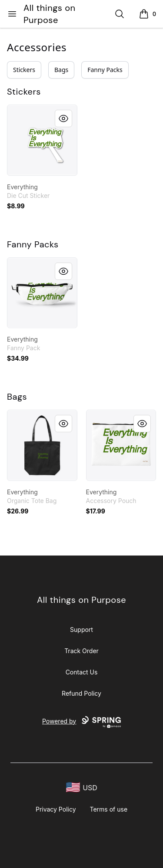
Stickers (24, 70)
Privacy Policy (56, 809)
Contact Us (82, 672)
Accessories (37, 47)
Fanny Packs (105, 70)
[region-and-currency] (82, 787)
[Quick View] (63, 118)
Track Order (81, 651)
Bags (61, 70)
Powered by (81, 722)
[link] (42, 140)
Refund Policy (81, 693)
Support (81, 630)
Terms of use (109, 809)
